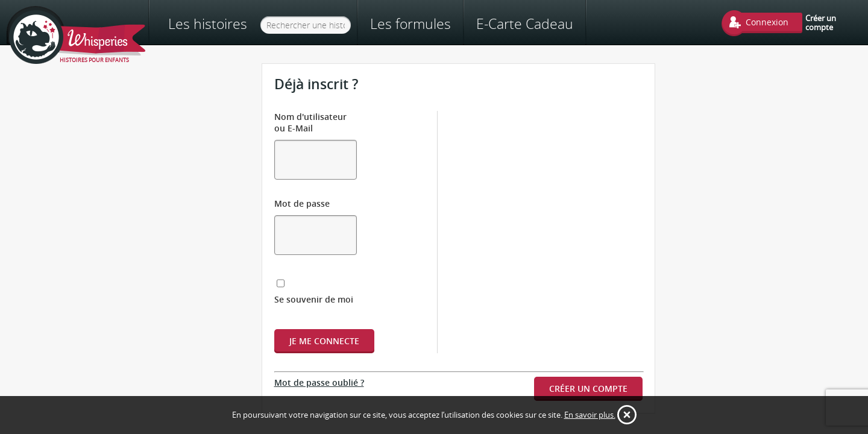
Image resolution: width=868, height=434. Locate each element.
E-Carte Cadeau (567, 24)
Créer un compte (821, 22)
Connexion (767, 22)
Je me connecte (324, 276)
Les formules (453, 24)
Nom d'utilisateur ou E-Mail (331, 117)
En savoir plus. (590, 415)
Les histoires (208, 24)
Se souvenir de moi (328, 235)
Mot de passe (302, 174)
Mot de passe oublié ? (319, 318)
